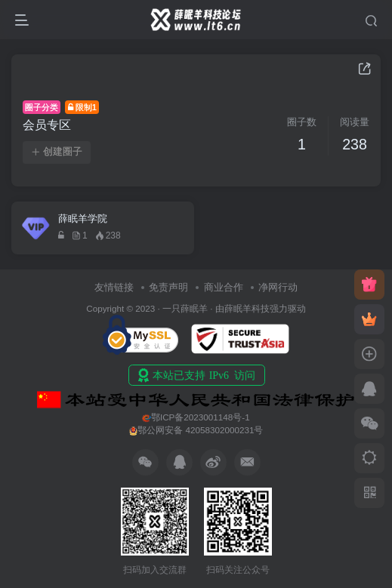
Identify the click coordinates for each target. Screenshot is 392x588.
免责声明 (168, 287)
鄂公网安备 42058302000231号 (196, 430)
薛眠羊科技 (247, 308)
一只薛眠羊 (185, 308)
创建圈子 (57, 152)
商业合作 (224, 287)
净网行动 (278, 287)
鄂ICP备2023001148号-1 (196, 417)
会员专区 (47, 125)
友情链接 (114, 287)
